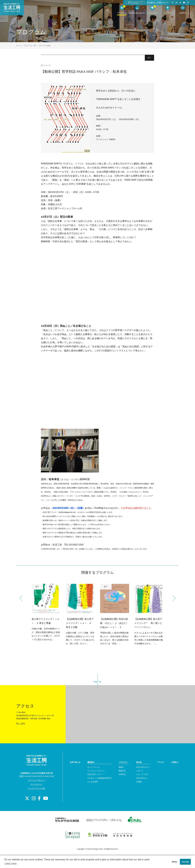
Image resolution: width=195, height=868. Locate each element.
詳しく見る (21, 723)
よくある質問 (93, 782)
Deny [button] (174, 862)
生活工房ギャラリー (95, 774)
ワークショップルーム (96, 771)
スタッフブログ (142, 774)
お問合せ (175, 762)
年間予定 (122, 774)
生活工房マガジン (143, 767)
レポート (140, 771)
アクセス (161, 762)
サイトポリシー (37, 784)
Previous (22, 598)
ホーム (19, 46)
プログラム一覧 (30, 46)
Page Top (98, 682)
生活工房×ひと (142, 778)
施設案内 (91, 762)
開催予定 (122, 771)
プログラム (123, 762)
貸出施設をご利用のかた (158, 3)
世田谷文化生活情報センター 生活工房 (16, 10)
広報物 (139, 782)
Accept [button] (185, 862)
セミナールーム (93, 767)
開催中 (121, 767)
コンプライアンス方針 (37, 788)
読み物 (139, 762)
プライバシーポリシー (37, 780)
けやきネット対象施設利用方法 (100, 778)
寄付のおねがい (135, 3)
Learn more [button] (11, 863)
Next (173, 598)
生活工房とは (75, 762)
